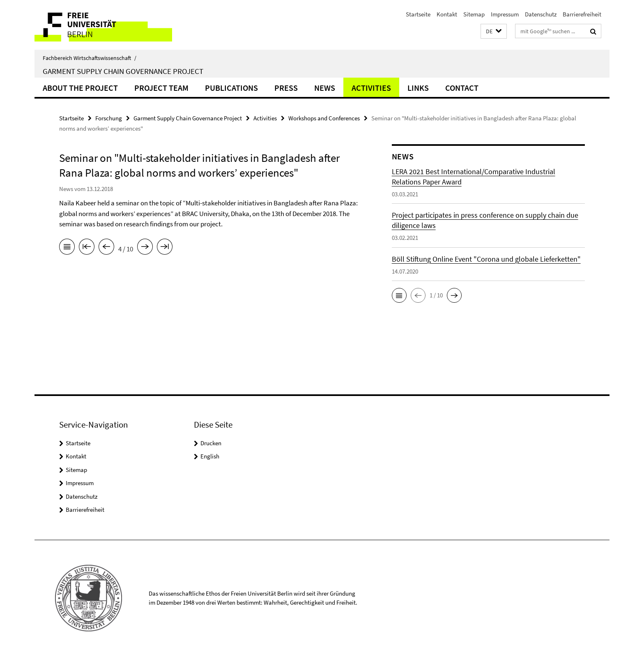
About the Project (80, 88)
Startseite (418, 14)
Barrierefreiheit (582, 14)
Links (418, 88)
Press (286, 88)
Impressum (505, 14)
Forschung (109, 118)
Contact (462, 88)
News (325, 88)
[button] (494, 31)
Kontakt (447, 14)
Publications (231, 88)
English (210, 456)
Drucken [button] (211, 443)
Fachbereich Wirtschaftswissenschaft (90, 58)
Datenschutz (541, 14)
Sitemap (474, 14)
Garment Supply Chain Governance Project (123, 71)
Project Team (161, 88)
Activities (371, 88)
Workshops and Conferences (324, 118)
